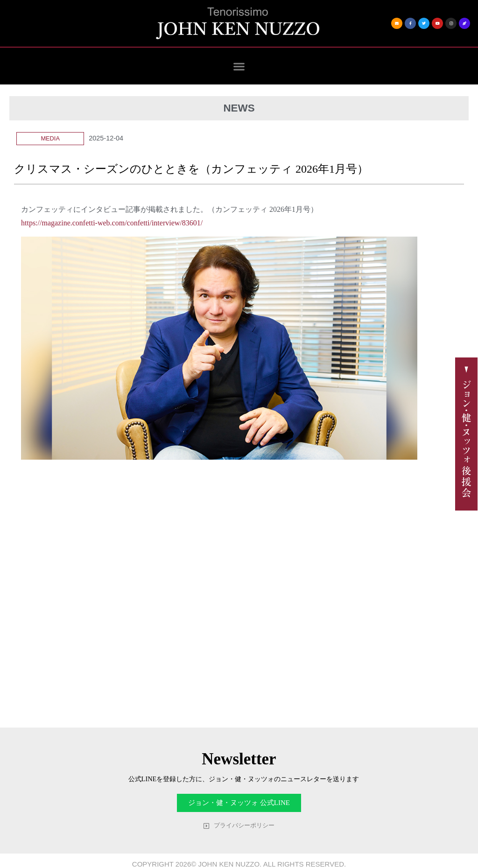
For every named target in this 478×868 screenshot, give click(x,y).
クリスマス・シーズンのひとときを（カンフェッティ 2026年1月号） (191, 169)
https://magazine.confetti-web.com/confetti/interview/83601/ (112, 223)
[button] (239, 66)
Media (50, 138)
